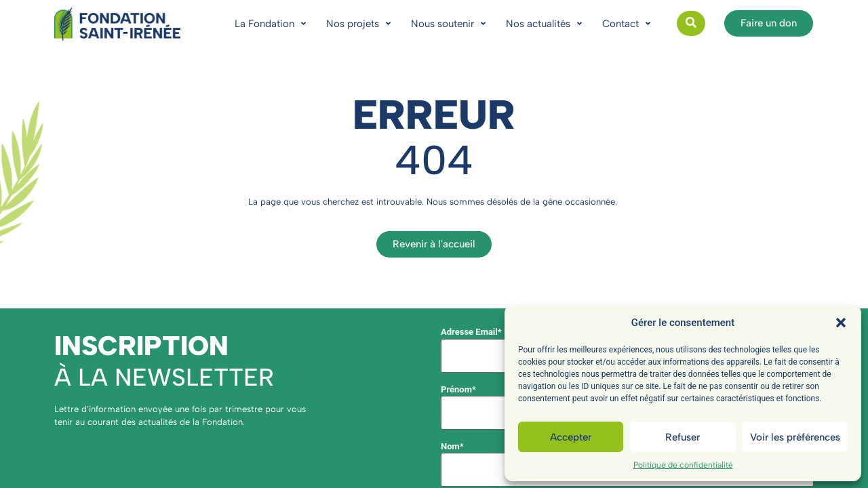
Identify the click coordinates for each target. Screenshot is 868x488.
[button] (841, 323)
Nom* (452, 446)
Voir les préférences (795, 437)
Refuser (683, 437)
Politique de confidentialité (683, 465)
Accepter (571, 437)
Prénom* (458, 389)
